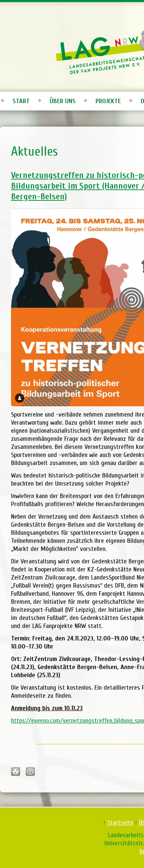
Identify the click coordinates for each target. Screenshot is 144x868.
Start (21, 101)
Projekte (108, 101)
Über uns (63, 101)
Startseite (120, 823)
